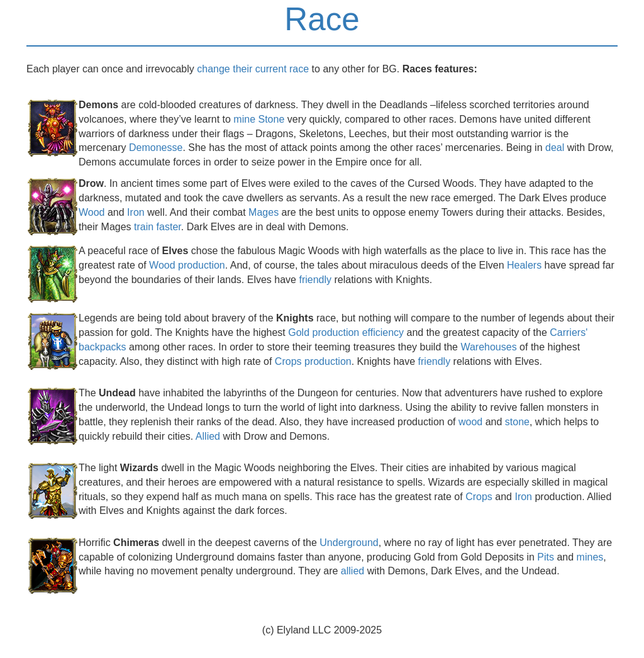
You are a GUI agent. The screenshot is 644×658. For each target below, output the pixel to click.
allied (353, 571)
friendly (315, 280)
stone (517, 422)
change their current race (253, 69)
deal (555, 148)
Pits (546, 557)
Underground (349, 543)
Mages (264, 212)
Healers (524, 265)
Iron (136, 212)
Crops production (313, 361)
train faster (158, 227)
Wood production (187, 265)
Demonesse (156, 148)
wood (470, 422)
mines (590, 557)
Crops (479, 497)
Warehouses (488, 347)
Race (322, 19)
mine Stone (259, 119)
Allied (208, 436)
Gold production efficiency (346, 332)
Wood (92, 212)
